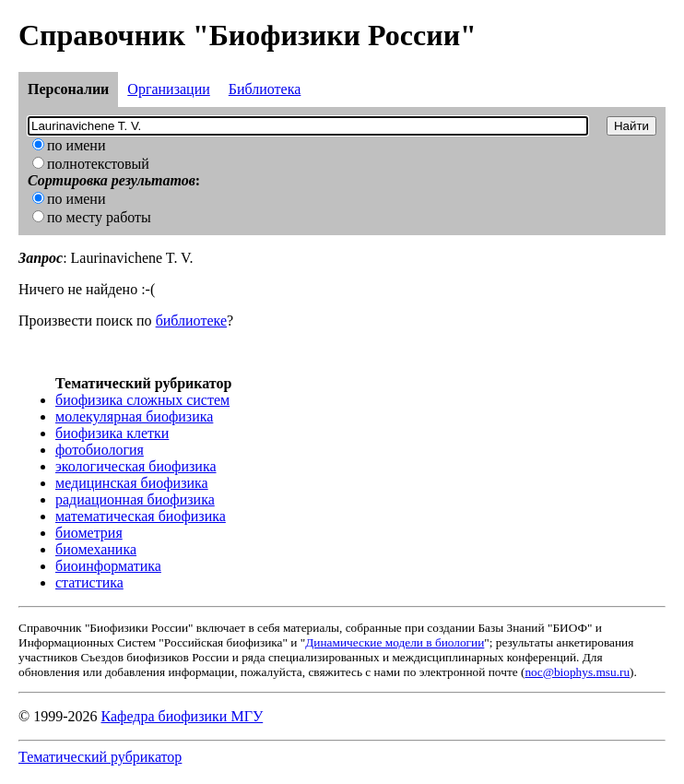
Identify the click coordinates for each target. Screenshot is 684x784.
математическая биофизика (141, 516)
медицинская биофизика (132, 483)
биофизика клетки (112, 433)
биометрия (89, 533)
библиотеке (191, 321)
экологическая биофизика (136, 466)
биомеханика (96, 549)
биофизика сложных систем (142, 400)
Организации (168, 89)
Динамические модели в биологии (395, 642)
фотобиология (100, 450)
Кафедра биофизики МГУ (182, 716)
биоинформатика (108, 566)
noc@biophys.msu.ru (577, 672)
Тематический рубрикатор (100, 757)
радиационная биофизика (135, 499)
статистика (89, 582)
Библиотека (265, 89)
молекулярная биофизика (134, 416)
